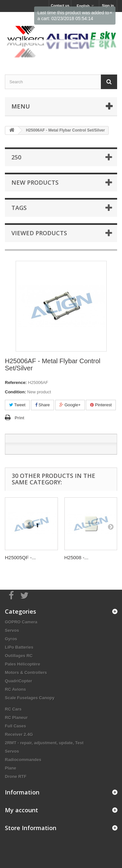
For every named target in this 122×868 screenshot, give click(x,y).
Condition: (15, 392)
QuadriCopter (19, 681)
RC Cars (13, 709)
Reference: (16, 382)
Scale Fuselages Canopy (30, 698)
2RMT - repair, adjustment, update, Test (44, 743)
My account (21, 810)
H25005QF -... (20, 557)
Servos (12, 630)
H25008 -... (76, 557)
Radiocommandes (23, 760)
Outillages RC (19, 656)
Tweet (17, 405)
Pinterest (101, 405)
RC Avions (15, 689)
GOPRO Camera (21, 622)
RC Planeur (16, 718)
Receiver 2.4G (19, 734)
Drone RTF (16, 776)
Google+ (70, 405)
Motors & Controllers (26, 672)
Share (42, 405)
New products (35, 182)
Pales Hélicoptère (22, 664)
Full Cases (15, 726)
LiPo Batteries (19, 647)
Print (20, 418)
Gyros (11, 639)
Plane (11, 768)
